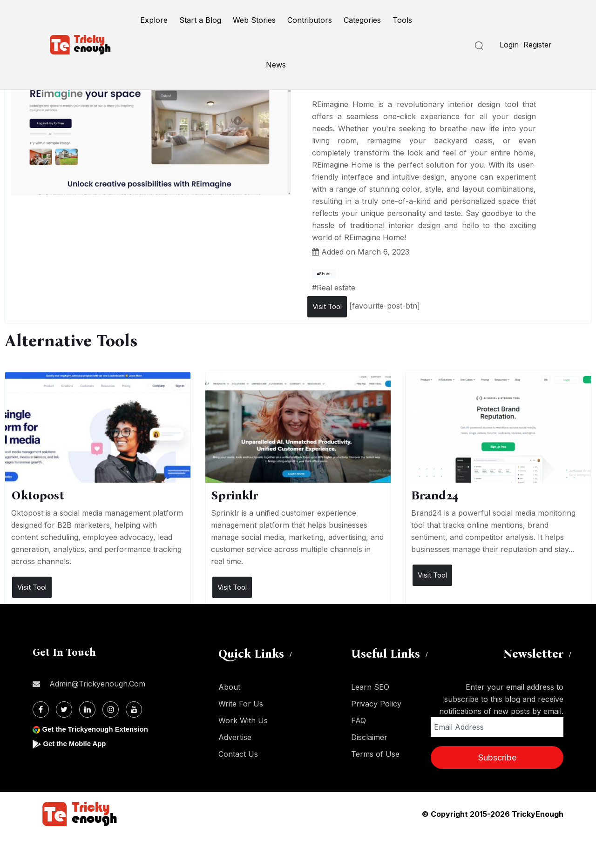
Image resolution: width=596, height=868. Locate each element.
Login (509, 45)
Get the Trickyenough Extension (99, 729)
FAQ (359, 720)
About (229, 687)
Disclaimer (369, 737)
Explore (154, 20)
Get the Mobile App (77, 744)
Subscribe (497, 757)
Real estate (336, 288)
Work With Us (243, 720)
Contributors (310, 20)
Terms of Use (375, 754)
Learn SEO (370, 687)
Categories (362, 20)
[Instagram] (111, 710)
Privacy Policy (376, 704)
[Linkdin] (87, 710)
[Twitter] (64, 710)
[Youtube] (134, 710)
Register (538, 45)
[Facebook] (41, 710)
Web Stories (254, 20)
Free (324, 274)
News (276, 65)
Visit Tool (327, 306)
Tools (402, 20)
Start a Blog (200, 20)
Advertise (235, 737)
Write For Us (241, 704)
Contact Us (238, 754)
